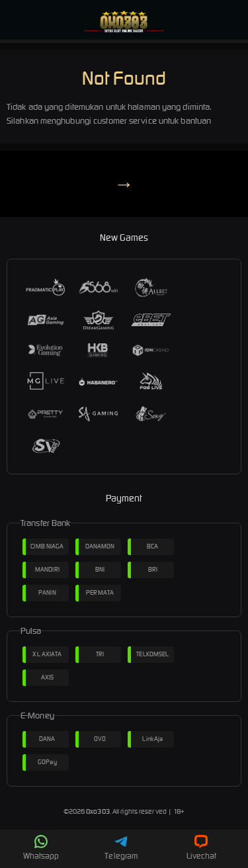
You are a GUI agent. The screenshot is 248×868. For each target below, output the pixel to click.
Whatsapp (41, 848)
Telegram (121, 848)
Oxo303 (98, 811)
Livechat (201, 848)
